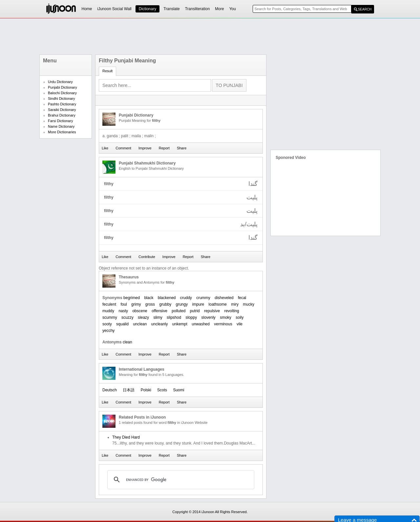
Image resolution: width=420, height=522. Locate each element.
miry (235, 304)
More (219, 9)
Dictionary (147, 9)
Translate (172, 9)
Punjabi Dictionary (63, 87)
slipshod (174, 317)
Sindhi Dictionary (62, 98)
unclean (140, 324)
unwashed (201, 324)
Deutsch (110, 390)
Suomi (178, 390)
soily (240, 317)
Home (87, 9)
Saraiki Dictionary (62, 110)
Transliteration (198, 9)
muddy (108, 311)
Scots (162, 390)
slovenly (208, 317)
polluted (178, 311)
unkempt (180, 324)
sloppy (191, 317)
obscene (140, 311)
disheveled (224, 298)
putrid (195, 311)
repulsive (212, 311)
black (149, 298)
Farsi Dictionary (60, 121)
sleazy (143, 317)
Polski (146, 390)
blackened (167, 298)
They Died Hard (126, 437)
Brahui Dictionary (62, 115)
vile (240, 324)
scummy (110, 317)
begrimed (132, 298)
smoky (226, 317)
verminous (223, 324)
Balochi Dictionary (62, 93)
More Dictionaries (62, 132)
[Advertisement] (210, 36)
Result (107, 71)
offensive (159, 311)
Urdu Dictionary (60, 82)
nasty (123, 311)
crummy (203, 298)
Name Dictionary (61, 126)
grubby (165, 304)
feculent (109, 304)
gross (150, 304)
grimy (136, 304)
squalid (122, 324)
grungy (182, 304)
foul (124, 304)
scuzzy (127, 317)
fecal (242, 298)
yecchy (108, 331)
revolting (231, 311)
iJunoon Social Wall (115, 9)
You (233, 9)
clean (127, 342)
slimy (158, 317)
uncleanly (160, 324)
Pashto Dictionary (62, 104)
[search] (180, 480)
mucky (249, 304)
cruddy (186, 298)
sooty (107, 324)
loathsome (218, 304)
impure (198, 304)
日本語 (129, 390)
